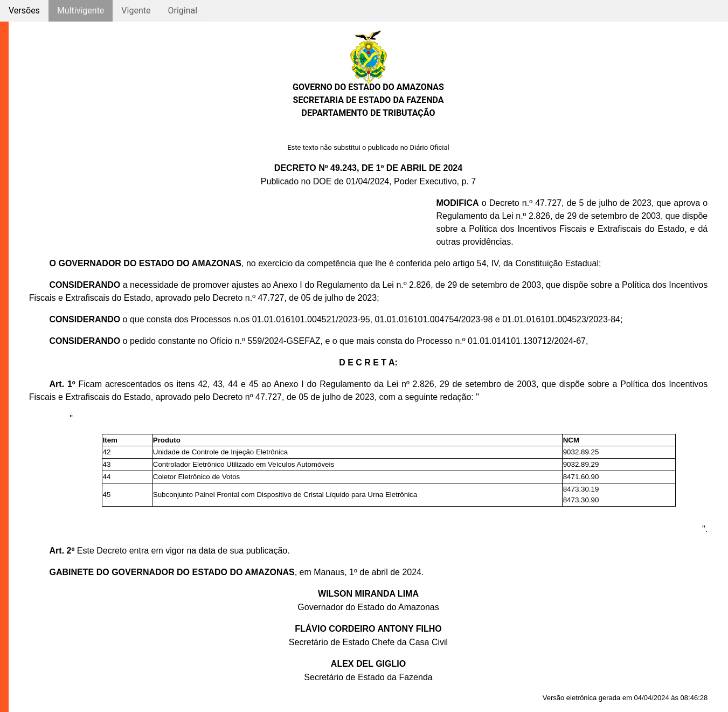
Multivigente (81, 11)
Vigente (136, 11)
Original (182, 11)
